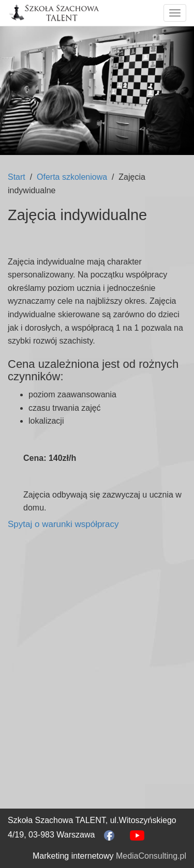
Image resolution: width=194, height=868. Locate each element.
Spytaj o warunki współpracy (63, 524)
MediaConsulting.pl (151, 856)
